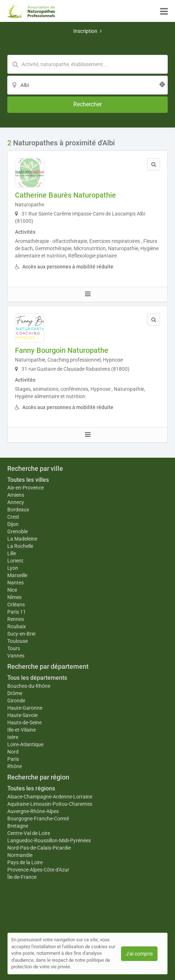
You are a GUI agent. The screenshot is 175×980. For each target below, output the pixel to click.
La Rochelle (20, 546)
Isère (13, 737)
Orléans (16, 605)
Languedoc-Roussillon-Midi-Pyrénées (49, 840)
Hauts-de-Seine (24, 722)
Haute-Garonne (25, 708)
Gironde (16, 701)
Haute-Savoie (22, 715)
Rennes (16, 619)
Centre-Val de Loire (29, 833)
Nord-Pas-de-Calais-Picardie (39, 848)
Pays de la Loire (25, 862)
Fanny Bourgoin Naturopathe (62, 350)
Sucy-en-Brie (21, 634)
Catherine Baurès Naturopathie (65, 195)
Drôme (15, 693)
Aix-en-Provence (26, 488)
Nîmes (14, 597)
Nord (13, 752)
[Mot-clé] (87, 64)
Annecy (16, 502)
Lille (12, 553)
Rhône (15, 766)
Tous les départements (37, 678)
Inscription (87, 31)
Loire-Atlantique (25, 744)
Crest (13, 517)
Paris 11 (17, 612)
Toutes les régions (31, 788)
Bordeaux (18, 510)
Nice (12, 590)
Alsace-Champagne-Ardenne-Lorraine (50, 797)
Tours (14, 648)
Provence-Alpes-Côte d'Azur (38, 870)
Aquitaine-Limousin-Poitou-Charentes (50, 804)
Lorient (15, 561)
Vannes (16, 656)
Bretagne (18, 826)
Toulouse (17, 641)
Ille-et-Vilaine (22, 730)
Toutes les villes (28, 480)
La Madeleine (22, 539)
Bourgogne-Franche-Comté (38, 819)
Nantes (15, 583)
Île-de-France (22, 877)
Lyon (13, 568)
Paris (13, 759)
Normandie (20, 855)
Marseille (17, 575)
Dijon (13, 524)
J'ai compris (139, 954)
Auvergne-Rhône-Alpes (33, 811)
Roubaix (17, 626)
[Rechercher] (87, 105)
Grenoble (17, 531)
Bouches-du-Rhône (29, 686)
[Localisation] (87, 85)
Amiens (16, 495)
